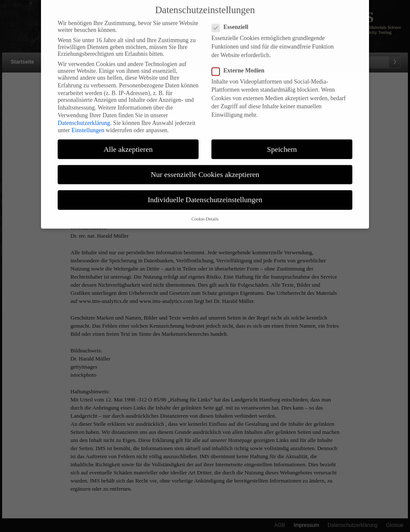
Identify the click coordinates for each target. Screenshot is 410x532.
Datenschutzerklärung (84, 118)
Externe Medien (242, 66)
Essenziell (233, 23)
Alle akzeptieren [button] (128, 144)
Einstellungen (88, 126)
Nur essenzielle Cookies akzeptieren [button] (205, 169)
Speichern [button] (282, 144)
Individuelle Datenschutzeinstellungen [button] (205, 195)
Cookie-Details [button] (205, 214)
